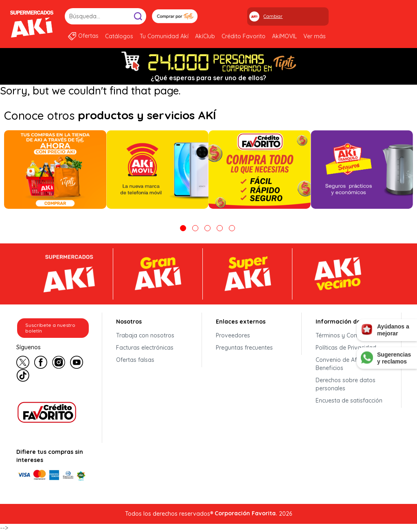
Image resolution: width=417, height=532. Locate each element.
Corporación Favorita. (246, 513)
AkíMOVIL (284, 36)
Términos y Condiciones (347, 335)
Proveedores (233, 335)
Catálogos (119, 36)
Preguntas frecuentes (244, 348)
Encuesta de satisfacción (349, 401)
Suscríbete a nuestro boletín (50, 328)
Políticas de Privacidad (346, 348)
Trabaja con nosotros (145, 335)
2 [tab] (195, 228)
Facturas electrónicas (145, 348)
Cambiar (273, 16)
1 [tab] (183, 228)
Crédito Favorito (244, 36)
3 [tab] (207, 228)
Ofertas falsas (135, 360)
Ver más (315, 36)
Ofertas (88, 36)
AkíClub (205, 36)
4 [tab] (220, 228)
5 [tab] (232, 228)
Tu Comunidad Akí (164, 36)
